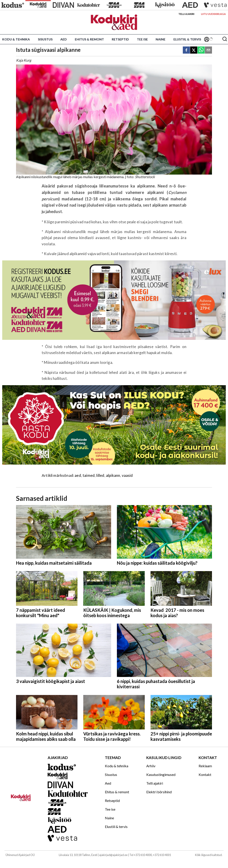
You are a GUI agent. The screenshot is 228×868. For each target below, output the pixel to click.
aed (78, 475)
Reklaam (205, 766)
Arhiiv (151, 766)
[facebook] (186, 50)
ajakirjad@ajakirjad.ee (113, 855)
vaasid (127, 475)
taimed (89, 475)
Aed (64, 39)
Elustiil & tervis (187, 39)
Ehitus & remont (89, 39)
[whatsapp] (201, 50)
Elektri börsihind (159, 792)
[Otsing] (225, 39)
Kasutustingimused (161, 774)
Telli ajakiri (186, 14)
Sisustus (45, 39)
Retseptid (120, 39)
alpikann (113, 475)
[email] (208, 50)
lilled (100, 475)
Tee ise (142, 39)
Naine (161, 39)
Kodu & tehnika (16, 39)
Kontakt (205, 774)
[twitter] (194, 50)
